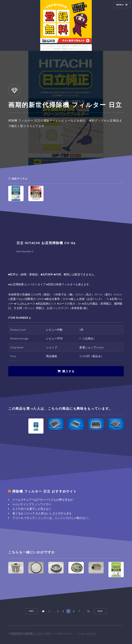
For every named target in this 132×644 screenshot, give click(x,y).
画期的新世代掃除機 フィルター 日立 (31, 634)
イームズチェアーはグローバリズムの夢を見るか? (43, 500)
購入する (68, 371)
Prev (31, 611)
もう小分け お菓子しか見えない (32, 509)
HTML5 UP (91, 634)
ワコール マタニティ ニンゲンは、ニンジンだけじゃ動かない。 (51, 518)
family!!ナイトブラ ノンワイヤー (32, 504)
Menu (120, 5)
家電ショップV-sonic (92, 347)
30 (88, 611)
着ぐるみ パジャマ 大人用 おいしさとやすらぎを (42, 513)
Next (101, 611)
